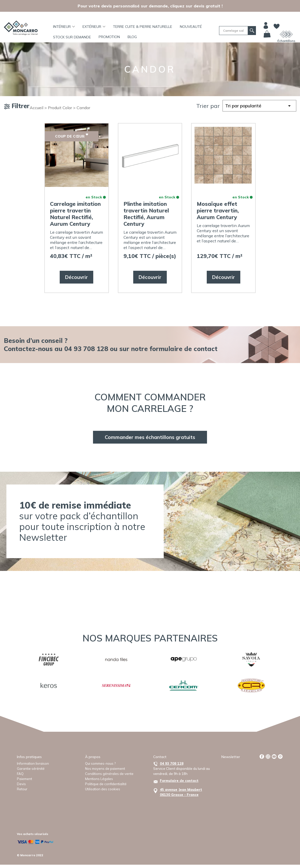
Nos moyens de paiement (105, 769)
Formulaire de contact (179, 781)
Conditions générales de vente (109, 774)
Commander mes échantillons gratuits (150, 437)
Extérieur (94, 27)
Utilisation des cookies (103, 789)
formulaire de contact (184, 349)
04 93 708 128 (172, 763)
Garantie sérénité (31, 769)
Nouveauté (191, 27)
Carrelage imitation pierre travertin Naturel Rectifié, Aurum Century (75, 214)
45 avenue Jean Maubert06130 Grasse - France (181, 792)
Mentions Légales (99, 779)
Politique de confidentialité (106, 784)
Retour (22, 789)
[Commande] (259, 106)
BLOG (132, 37)
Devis (21, 784)
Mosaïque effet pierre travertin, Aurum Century (218, 210)
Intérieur (64, 27)
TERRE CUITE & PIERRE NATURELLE (143, 27)
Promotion (109, 37)
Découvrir (76, 277)
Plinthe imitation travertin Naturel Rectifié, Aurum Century (146, 214)
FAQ (20, 774)
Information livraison (33, 763)
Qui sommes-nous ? (100, 763)
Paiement (24, 779)
